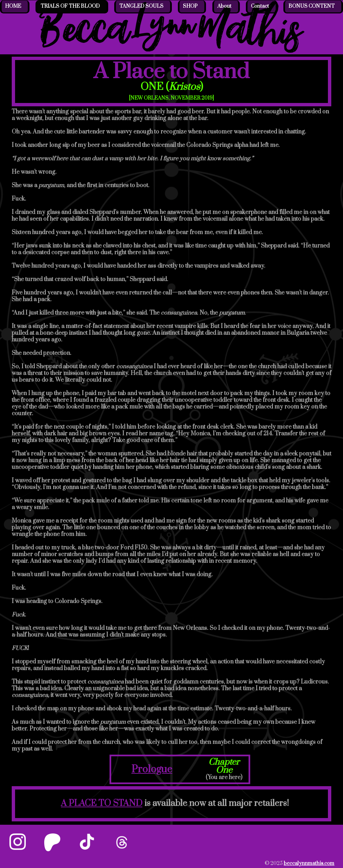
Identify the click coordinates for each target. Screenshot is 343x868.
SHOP (190, 6)
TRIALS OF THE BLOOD (70, 6)
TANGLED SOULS (141, 6)
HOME (13, 6)
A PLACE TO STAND (102, 803)
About (224, 6)
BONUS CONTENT (312, 6)
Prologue (152, 769)
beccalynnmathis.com (309, 863)
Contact (260, 6)
